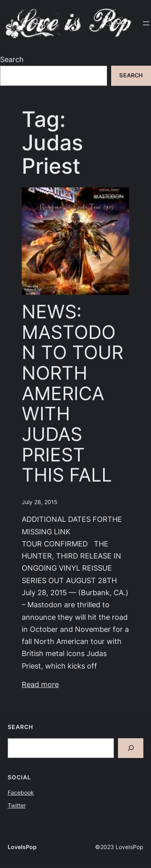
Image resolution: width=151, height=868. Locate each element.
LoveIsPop (22, 847)
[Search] (131, 748)
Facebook (21, 793)
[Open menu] (146, 23)
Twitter (17, 806)
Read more (40, 684)
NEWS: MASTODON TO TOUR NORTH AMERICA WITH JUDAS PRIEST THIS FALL (72, 393)
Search (12, 59)
